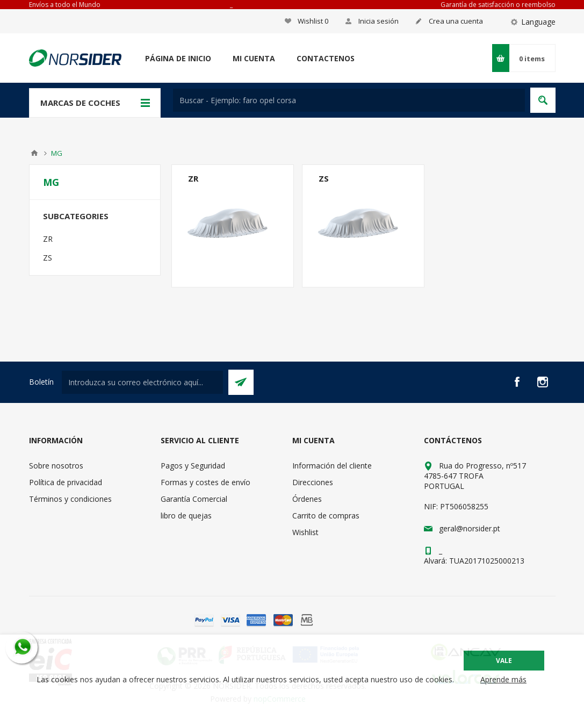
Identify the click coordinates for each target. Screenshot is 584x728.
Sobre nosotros (56, 466)
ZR (193, 178)
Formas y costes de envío (206, 482)
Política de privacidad (66, 482)
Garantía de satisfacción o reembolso (498, 5)
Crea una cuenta (456, 21)
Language (538, 22)
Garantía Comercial (194, 499)
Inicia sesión (378, 21)
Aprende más (503, 679)
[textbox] (349, 100)
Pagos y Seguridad (193, 466)
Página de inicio (178, 58)
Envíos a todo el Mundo (65, 5)
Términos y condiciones (70, 499)
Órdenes (307, 499)
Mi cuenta (254, 58)
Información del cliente (332, 466)
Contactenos (326, 58)
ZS (324, 178)
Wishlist (305, 532)
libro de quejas (186, 516)
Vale (504, 661)
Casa (34, 153)
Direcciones (313, 482)
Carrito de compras (326, 516)
